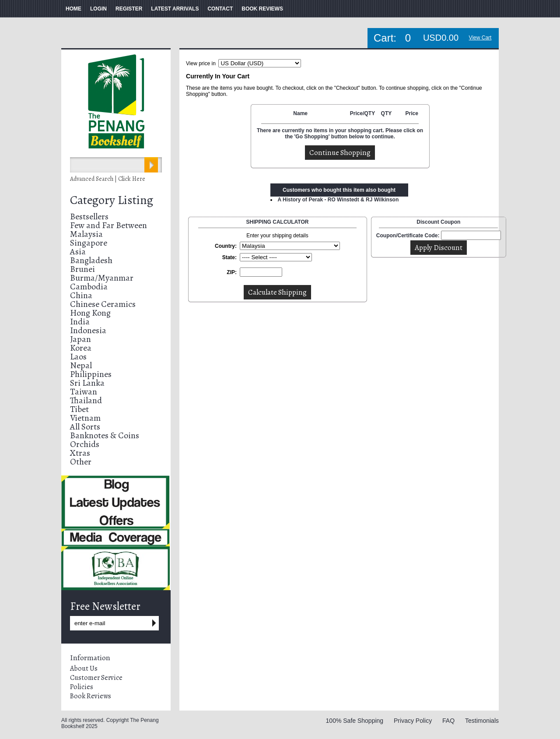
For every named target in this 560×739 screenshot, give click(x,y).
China (81, 295)
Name (300, 113)
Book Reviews (91, 696)
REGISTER (129, 9)
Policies (82, 687)
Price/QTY (362, 113)
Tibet (79, 409)
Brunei (82, 269)
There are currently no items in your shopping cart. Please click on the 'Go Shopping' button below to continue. (340, 134)
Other (81, 462)
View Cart (480, 38)
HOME (73, 9)
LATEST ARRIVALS (175, 9)
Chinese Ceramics (103, 304)
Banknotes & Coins (105, 435)
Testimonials (482, 721)
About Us (84, 669)
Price (411, 113)
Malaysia (86, 234)
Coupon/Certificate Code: (408, 236)
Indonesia (88, 330)
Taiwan (84, 392)
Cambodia (89, 287)
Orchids (85, 444)
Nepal (81, 365)
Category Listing (112, 200)
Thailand (86, 400)
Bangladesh (91, 260)
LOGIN (98, 9)
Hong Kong (90, 313)
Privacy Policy (413, 721)
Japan (80, 339)
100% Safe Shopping (355, 721)
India (80, 322)
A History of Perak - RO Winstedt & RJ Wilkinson (338, 200)
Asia (78, 252)
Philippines (91, 374)
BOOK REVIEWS (262, 9)
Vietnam (85, 418)
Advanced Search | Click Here (108, 179)
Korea (81, 348)
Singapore (89, 243)
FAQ (448, 721)
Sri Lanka (87, 383)
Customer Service (96, 678)
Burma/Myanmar (102, 278)
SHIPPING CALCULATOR (278, 222)
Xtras (80, 453)
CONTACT (220, 9)
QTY (387, 113)
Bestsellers (89, 216)
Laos (78, 357)
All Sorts (85, 427)
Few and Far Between (108, 225)
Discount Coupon (438, 222)
